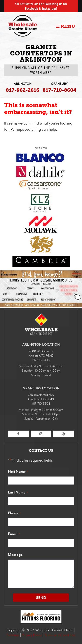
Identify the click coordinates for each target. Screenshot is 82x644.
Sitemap (13, 635)
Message (15, 554)
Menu (65, 26)
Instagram (49, 8)
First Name (18, 471)
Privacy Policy (32, 635)
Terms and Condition (60, 635)
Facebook (31, 8)
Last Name (18, 492)
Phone (14, 513)
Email (14, 534)
